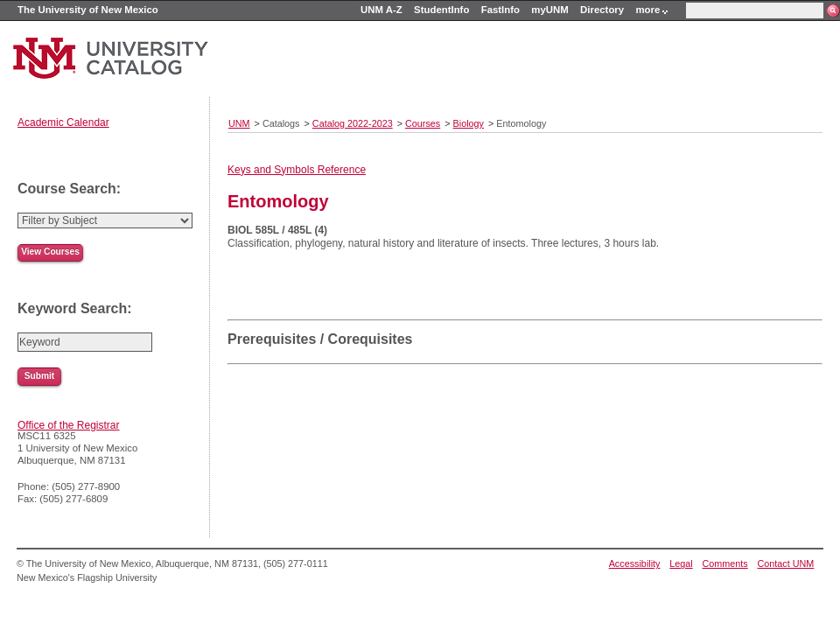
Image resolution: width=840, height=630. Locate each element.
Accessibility (635, 563)
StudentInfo (441, 10)
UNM (239, 123)
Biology (469, 123)
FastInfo (500, 10)
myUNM (549, 10)
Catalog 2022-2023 (353, 123)
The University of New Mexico (88, 10)
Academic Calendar (63, 122)
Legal (681, 563)
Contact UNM (786, 563)
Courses (423, 123)
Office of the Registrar (69, 425)
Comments (725, 563)
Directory (602, 10)
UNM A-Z (381, 10)
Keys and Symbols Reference (297, 170)
